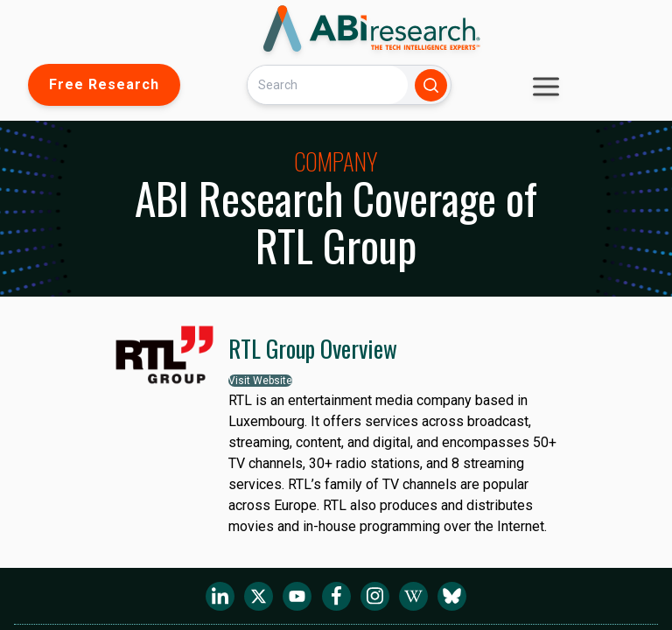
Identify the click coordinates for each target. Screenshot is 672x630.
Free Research (104, 84)
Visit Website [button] (260, 381)
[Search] (327, 84)
